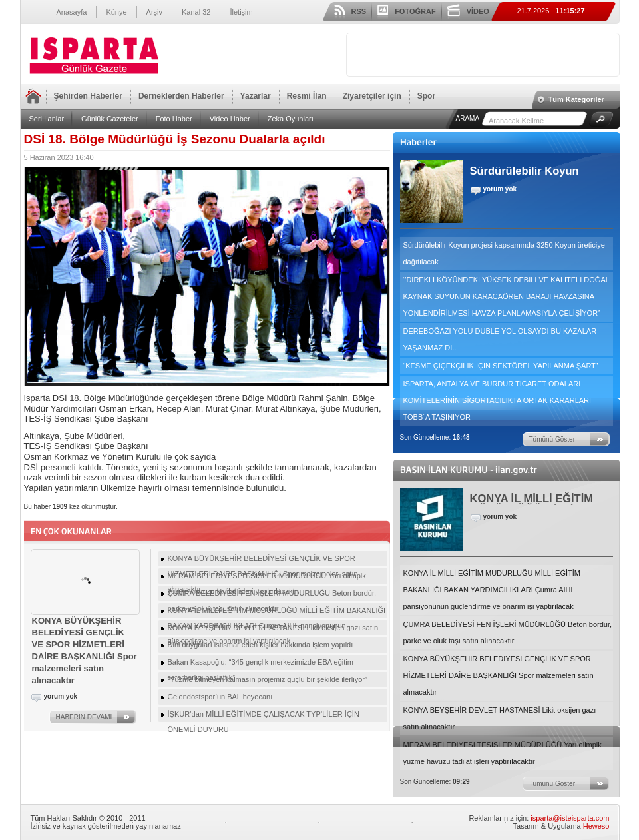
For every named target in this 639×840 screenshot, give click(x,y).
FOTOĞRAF (415, 11)
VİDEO (478, 11)
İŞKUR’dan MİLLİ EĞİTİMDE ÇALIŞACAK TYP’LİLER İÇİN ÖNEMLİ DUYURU (264, 716)
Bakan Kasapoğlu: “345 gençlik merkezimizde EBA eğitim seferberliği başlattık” (261, 664)
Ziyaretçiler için (372, 96)
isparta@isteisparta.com (570, 818)
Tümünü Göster (552, 439)
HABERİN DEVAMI (84, 717)
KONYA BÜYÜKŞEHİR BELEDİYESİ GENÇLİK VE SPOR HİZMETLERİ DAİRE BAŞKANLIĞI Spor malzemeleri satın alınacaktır (499, 675)
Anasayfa (72, 12)
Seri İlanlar (47, 119)
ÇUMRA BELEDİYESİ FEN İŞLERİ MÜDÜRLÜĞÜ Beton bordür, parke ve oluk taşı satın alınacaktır (508, 632)
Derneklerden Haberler (181, 96)
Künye (116, 12)
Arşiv (154, 12)
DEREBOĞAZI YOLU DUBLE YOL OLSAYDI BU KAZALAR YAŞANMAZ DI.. (500, 339)
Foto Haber (174, 119)
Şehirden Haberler (88, 96)
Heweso (596, 826)
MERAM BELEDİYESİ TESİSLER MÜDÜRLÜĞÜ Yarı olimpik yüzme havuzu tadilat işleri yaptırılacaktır (503, 753)
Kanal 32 (196, 12)
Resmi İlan (307, 96)
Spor (426, 96)
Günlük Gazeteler (110, 119)
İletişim (241, 12)
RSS (359, 11)
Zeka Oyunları (291, 119)
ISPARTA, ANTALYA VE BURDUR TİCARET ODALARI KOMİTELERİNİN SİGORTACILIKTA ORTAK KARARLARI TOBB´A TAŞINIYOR (498, 400)
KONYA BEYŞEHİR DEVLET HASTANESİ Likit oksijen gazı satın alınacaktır (500, 718)
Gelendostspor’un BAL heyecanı (220, 697)
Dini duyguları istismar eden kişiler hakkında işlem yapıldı (261, 645)
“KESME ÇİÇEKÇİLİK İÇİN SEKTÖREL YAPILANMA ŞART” (501, 366)
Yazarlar (256, 96)
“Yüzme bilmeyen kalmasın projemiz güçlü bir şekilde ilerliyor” (268, 679)
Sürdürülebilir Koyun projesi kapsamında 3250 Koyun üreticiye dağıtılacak (504, 253)
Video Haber (230, 119)
